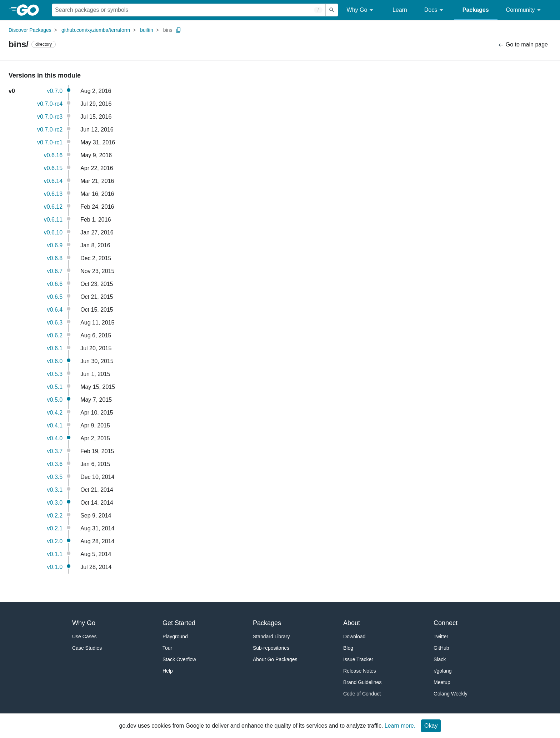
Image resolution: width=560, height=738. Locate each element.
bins (168, 30)
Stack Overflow (179, 659)
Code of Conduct (362, 694)
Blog (348, 648)
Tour (167, 648)
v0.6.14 (53, 181)
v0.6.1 (55, 348)
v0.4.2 (55, 413)
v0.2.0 (55, 541)
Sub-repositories (271, 648)
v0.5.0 (55, 400)
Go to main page (523, 45)
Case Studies (87, 648)
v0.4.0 (55, 438)
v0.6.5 (55, 297)
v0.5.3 (55, 374)
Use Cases (84, 637)
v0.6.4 (55, 310)
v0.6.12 (53, 207)
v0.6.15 (53, 168)
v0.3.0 (55, 503)
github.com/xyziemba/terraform (96, 30)
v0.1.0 (55, 567)
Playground (175, 637)
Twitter (441, 637)
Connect (446, 623)
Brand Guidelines (362, 682)
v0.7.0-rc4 (50, 104)
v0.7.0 (55, 91)
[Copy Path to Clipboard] (179, 30)
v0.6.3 (55, 323)
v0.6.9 (55, 245)
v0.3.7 (55, 451)
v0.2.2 (55, 516)
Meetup (442, 682)
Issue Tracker (358, 659)
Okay (431, 726)
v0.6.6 (55, 284)
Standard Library (271, 637)
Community (524, 10)
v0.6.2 (55, 335)
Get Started (179, 623)
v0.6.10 (53, 232)
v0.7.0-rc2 (50, 130)
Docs (435, 10)
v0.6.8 (55, 258)
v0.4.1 (55, 425)
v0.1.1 (55, 554)
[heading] (30, 10)
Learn (400, 10)
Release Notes (360, 671)
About (352, 623)
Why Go (361, 10)
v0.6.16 (53, 155)
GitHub (441, 648)
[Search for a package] (189, 10)
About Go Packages (275, 659)
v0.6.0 (55, 361)
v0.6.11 (53, 220)
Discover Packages (30, 30)
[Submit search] (332, 10)
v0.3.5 (55, 477)
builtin (147, 30)
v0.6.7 (55, 271)
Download (354, 637)
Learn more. (400, 726)
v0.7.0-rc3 (50, 117)
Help (168, 671)
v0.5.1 (55, 387)
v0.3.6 (55, 464)
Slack (440, 659)
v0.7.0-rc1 (50, 142)
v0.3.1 (55, 490)
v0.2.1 (55, 528)
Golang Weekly (451, 694)
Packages (476, 10)
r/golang (443, 671)
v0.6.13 (53, 194)
